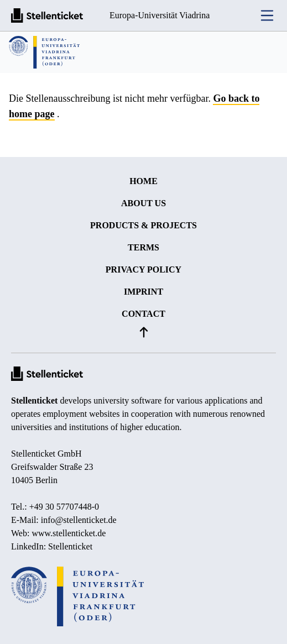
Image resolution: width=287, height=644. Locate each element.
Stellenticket (34, 400)
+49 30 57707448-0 (64, 507)
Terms (143, 247)
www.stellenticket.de (69, 533)
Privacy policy (143, 269)
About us (143, 203)
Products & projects (143, 225)
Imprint (143, 292)
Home (143, 181)
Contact (143, 314)
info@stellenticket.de (79, 520)
